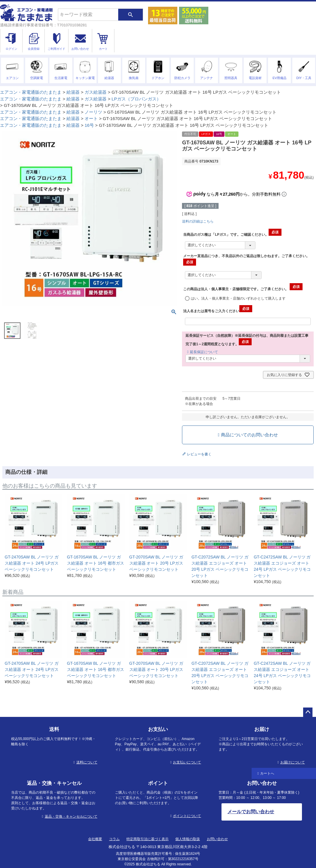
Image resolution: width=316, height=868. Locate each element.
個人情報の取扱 (188, 839)
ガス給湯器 (96, 92)
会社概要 (95, 839)
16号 (89, 125)
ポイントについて (187, 816)
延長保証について (204, 352)
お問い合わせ (217, 839)
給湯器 (73, 92)
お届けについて (293, 762)
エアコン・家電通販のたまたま (31, 92)
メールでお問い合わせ (251, 812)
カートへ (267, 773)
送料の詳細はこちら (198, 221)
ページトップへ (308, 712)
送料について (87, 762)
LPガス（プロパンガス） (136, 99)
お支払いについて (187, 762)
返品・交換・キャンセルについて (71, 816)
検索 (130, 15)
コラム (114, 839)
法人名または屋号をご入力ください (218, 311)
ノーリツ (93, 112)
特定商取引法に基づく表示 (147, 839)
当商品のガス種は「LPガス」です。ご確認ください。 (232, 235)
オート (91, 118)
